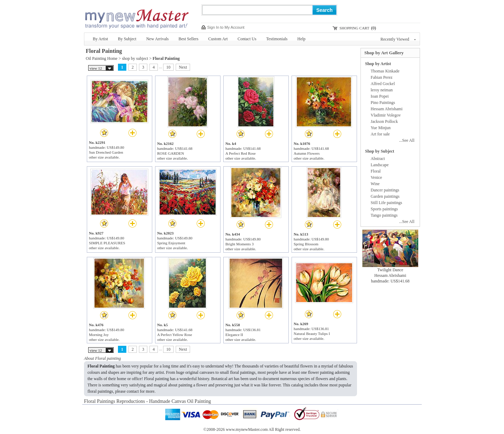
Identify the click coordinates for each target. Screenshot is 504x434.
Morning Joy (99, 335)
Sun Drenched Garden (106, 152)
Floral (376, 171)
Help (302, 39)
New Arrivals (157, 39)
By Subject (127, 39)
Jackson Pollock (384, 121)
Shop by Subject (380, 151)
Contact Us (247, 39)
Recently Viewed (398, 39)
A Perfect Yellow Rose (175, 335)
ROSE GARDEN (171, 153)
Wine (375, 184)
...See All (407, 140)
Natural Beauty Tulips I (312, 334)
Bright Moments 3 (240, 244)
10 (168, 67)
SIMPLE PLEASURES (107, 243)
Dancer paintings (385, 190)
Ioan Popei (380, 96)
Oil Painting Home (102, 58)
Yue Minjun (381, 128)
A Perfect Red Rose (240, 153)
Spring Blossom (306, 244)
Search (325, 10)
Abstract (378, 159)
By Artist (100, 39)
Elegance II (234, 335)
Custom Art (218, 39)
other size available (104, 157)
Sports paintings (384, 209)
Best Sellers (188, 39)
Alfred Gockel (383, 84)
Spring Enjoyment (171, 243)
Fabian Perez (381, 77)
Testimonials (277, 39)
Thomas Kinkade (385, 71)
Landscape (380, 165)
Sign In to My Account (226, 27)
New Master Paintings (136, 17)
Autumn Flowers (307, 153)
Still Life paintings (386, 203)
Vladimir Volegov (386, 115)
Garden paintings (385, 196)
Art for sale (380, 134)
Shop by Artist (378, 64)
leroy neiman (382, 90)
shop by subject (135, 58)
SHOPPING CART (354, 28)
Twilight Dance (390, 270)
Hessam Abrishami (387, 109)
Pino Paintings (383, 103)
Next (183, 67)
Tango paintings (384, 215)
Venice (376, 177)
